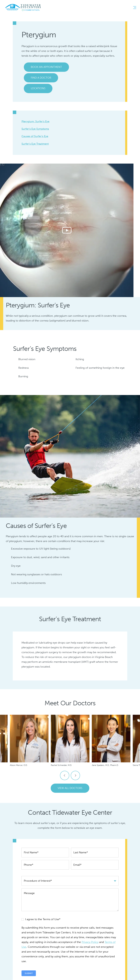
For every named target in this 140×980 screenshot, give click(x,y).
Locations (38, 88)
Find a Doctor (41, 78)
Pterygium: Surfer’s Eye (35, 121)
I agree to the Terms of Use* (41, 919)
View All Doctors (70, 788)
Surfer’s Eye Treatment (35, 144)
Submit (29, 973)
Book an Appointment (46, 67)
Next (75, 775)
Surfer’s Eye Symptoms (35, 129)
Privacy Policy (90, 942)
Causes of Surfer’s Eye (35, 136)
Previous (65, 775)
